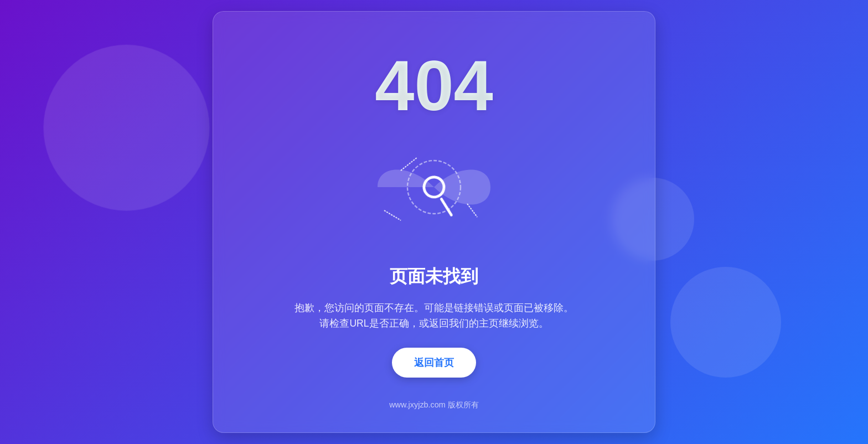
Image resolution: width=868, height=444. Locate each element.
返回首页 (434, 363)
